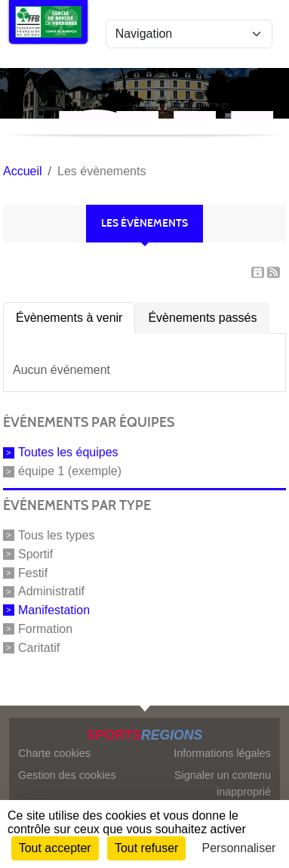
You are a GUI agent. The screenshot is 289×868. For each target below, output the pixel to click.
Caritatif (39, 647)
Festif (33, 572)
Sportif (35, 554)
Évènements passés (202, 318)
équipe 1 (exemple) (70, 471)
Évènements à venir (69, 318)
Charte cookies (54, 753)
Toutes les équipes (68, 452)
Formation (45, 629)
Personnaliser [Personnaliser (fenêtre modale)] (239, 848)
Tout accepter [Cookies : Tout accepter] (55, 848)
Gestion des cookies (67, 775)
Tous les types (56, 535)
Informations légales (222, 753)
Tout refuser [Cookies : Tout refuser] (146, 848)
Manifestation (54, 610)
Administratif (51, 591)
